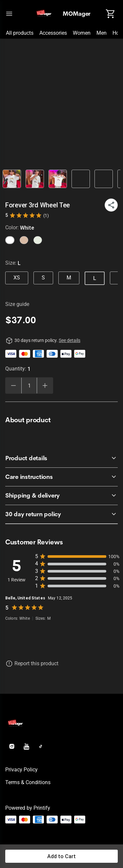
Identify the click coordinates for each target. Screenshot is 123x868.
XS (17, 278)
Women (82, 33)
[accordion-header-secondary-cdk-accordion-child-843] (61, 496)
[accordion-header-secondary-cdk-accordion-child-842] (61, 477)
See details (70, 340)
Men (102, 33)
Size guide (17, 304)
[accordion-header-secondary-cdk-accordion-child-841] (61, 458)
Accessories (53, 33)
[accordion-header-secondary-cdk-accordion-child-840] (61, 514)
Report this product (36, 663)
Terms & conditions (28, 782)
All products (20, 33)
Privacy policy (21, 770)
